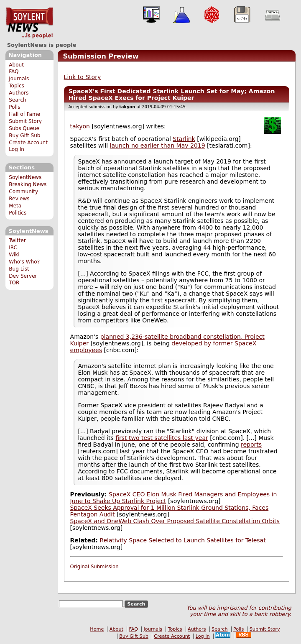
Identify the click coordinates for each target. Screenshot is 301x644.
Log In (17, 149)
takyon (80, 126)
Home (97, 629)
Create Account (28, 143)
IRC (13, 248)
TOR (14, 283)
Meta (15, 206)
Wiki (14, 255)
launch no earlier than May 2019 (158, 146)
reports (251, 445)
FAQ (14, 72)
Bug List (19, 269)
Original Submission (94, 567)
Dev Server (23, 276)
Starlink (184, 139)
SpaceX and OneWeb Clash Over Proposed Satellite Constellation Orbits (175, 521)
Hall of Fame (24, 114)
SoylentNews (29, 23)
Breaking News (28, 184)
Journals (19, 79)
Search (18, 100)
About (16, 65)
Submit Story (25, 121)
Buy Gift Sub (24, 135)
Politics (18, 213)
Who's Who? (24, 262)
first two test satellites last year (162, 438)
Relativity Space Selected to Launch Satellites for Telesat (182, 540)
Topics (17, 86)
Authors (19, 93)
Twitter (17, 240)
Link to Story (83, 77)
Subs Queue (24, 128)
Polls (14, 107)
